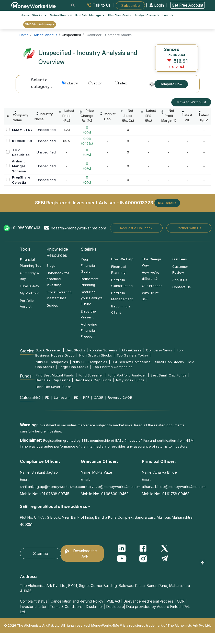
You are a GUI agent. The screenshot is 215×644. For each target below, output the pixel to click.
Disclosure (115, 607)
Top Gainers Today (132, 355)
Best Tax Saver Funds (54, 387)
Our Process (152, 286)
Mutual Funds (61, 15)
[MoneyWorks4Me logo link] (34, 5)
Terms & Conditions (66, 607)
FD (47, 397)
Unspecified (46, 130)
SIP (38, 397)
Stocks (39, 15)
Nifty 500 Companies (90, 362)
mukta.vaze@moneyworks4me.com (111, 487)
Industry (70, 83)
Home (25, 15)
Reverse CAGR (120, 397)
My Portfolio (30, 293)
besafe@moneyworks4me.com (78, 228)
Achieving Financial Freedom (89, 330)
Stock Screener (49, 350)
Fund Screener (91, 375)
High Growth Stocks (96, 355)
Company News (159, 350)
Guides (52, 305)
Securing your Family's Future (92, 298)
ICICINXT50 (22, 141)
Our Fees (180, 259)
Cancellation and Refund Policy (77, 601)
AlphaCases (131, 350)
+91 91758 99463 (175, 494)
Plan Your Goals (120, 15)
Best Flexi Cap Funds (53, 380)
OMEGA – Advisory (40, 24)
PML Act (113, 601)
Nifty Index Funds (130, 380)
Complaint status (34, 601)
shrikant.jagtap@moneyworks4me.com (52, 487)
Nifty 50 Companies (52, 362)
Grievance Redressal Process (149, 601)
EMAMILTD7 (22, 130)
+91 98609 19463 (114, 494)
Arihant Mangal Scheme (19, 166)
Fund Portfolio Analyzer (127, 375)
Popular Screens (103, 350)
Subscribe (131, 5)
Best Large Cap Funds (93, 380)
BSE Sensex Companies (131, 362)
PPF (86, 397)
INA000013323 (137, 203)
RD (76, 397)
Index (121, 83)
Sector (95, 83)
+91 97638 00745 (54, 494)
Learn (168, 15)
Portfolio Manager (90, 15)
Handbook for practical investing (58, 279)
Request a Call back (136, 228)
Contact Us (182, 287)
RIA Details (167, 203)
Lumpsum (62, 397)
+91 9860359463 (25, 228)
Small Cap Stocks (170, 362)
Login (157, 5)
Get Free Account (188, 5)
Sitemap (41, 553)
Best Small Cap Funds (168, 375)
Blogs (51, 265)
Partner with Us (189, 228)
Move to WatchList (191, 102)
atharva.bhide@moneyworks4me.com (174, 487)
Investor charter (33, 607)
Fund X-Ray (30, 286)
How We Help (122, 259)
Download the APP (85, 553)
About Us (180, 280)
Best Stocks (75, 350)
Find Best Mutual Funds (55, 375)
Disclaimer (94, 607)
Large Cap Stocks (73, 367)
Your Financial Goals (88, 265)
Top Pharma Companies (113, 367)
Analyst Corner (147, 15)
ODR (181, 601)
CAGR (99, 397)
